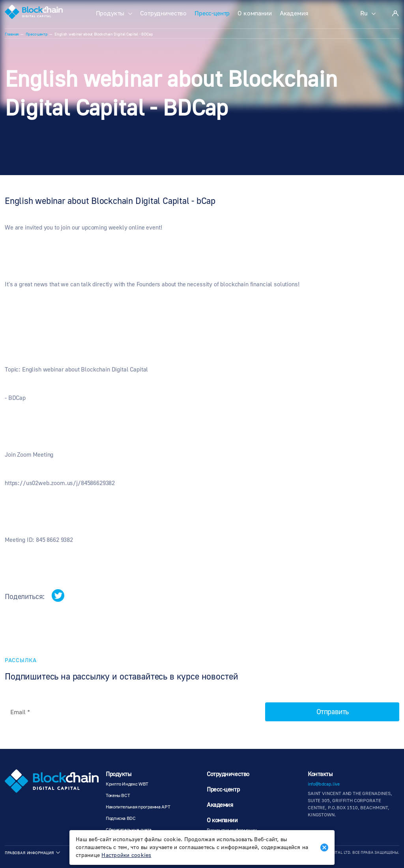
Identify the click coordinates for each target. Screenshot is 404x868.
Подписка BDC (121, 819)
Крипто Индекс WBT (127, 784)
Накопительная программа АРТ (138, 807)
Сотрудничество (163, 13)
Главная (12, 34)
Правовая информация (29, 853)
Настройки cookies (126, 855)
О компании (254, 13)
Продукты (110, 13)
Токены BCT (118, 796)
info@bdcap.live (324, 784)
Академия (294, 13)
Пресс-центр (212, 13)
